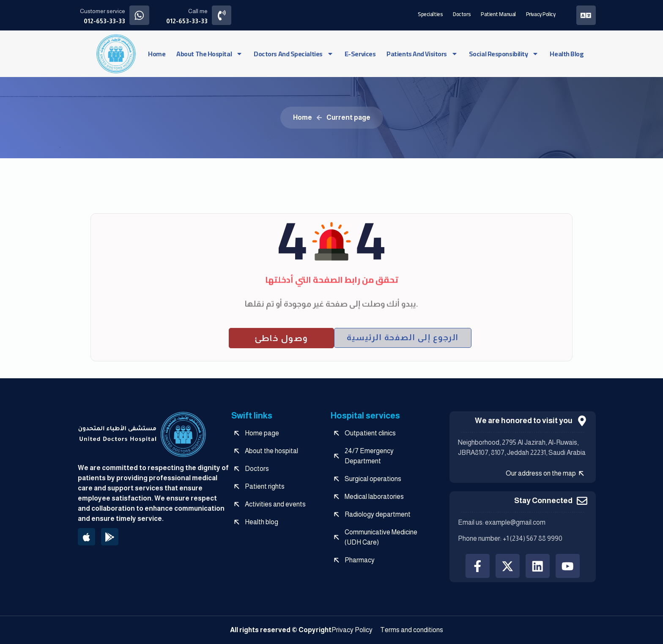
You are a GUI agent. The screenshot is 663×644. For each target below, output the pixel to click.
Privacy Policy (540, 14)
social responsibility (504, 53)
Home (157, 53)
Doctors (462, 14)
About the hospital (210, 53)
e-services (360, 53)
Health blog (567, 53)
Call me (198, 11)
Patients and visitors (422, 53)
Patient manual (498, 14)
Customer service (103, 11)
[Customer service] (139, 15)
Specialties (430, 14)
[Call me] (222, 15)
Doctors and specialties (294, 53)
